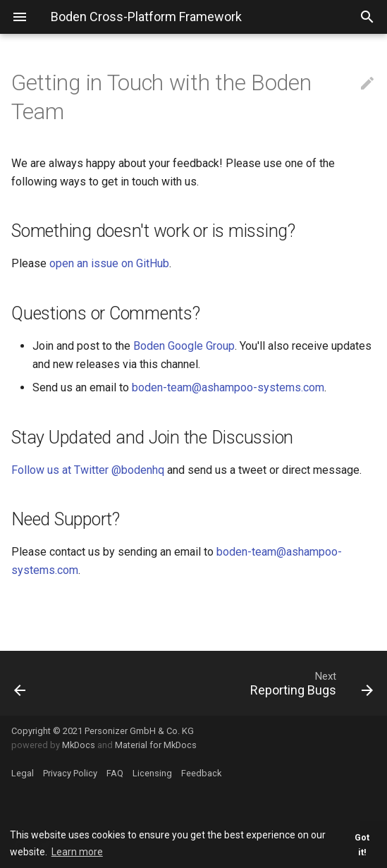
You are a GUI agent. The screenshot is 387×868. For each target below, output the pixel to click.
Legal (23, 773)
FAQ (115, 773)
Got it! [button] (362, 845)
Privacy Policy (70, 773)
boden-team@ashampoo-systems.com (228, 387)
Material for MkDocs (156, 745)
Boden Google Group (184, 346)
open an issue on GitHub (109, 263)
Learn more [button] (77, 852)
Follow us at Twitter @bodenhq (88, 470)
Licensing (152, 773)
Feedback (201, 773)
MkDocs (79, 745)
